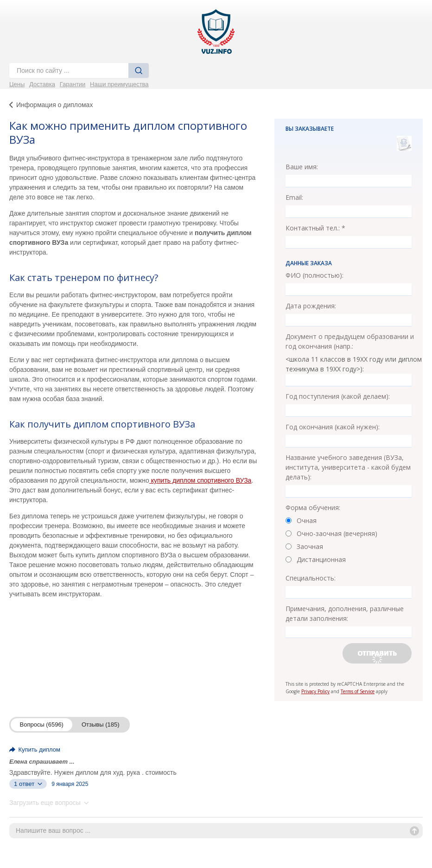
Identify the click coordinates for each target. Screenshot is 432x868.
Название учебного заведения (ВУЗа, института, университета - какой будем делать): (348, 467)
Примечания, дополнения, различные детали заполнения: (345, 613)
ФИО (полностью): (314, 275)
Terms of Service (358, 691)
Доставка (42, 84)
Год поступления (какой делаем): (338, 396)
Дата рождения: (311, 306)
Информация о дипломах (54, 105)
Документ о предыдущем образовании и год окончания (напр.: (350, 341)
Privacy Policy (315, 691)
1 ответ (28, 784)
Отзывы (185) (101, 724)
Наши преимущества (119, 84)
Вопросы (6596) (42, 724)
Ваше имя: (302, 167)
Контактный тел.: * (315, 228)
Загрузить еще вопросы (49, 803)
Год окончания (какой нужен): (333, 427)
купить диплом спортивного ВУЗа (200, 480)
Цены (17, 84)
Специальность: (311, 578)
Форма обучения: (313, 507)
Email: (294, 197)
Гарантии (73, 84)
